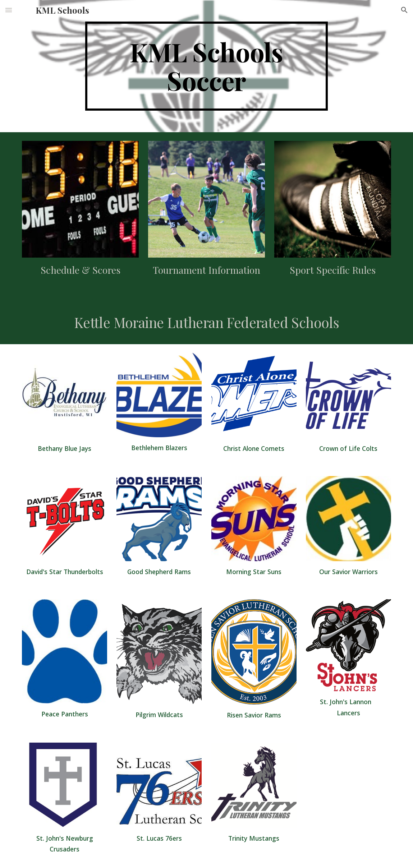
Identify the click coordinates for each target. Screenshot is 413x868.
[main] (207, 66)
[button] (9, 10)
